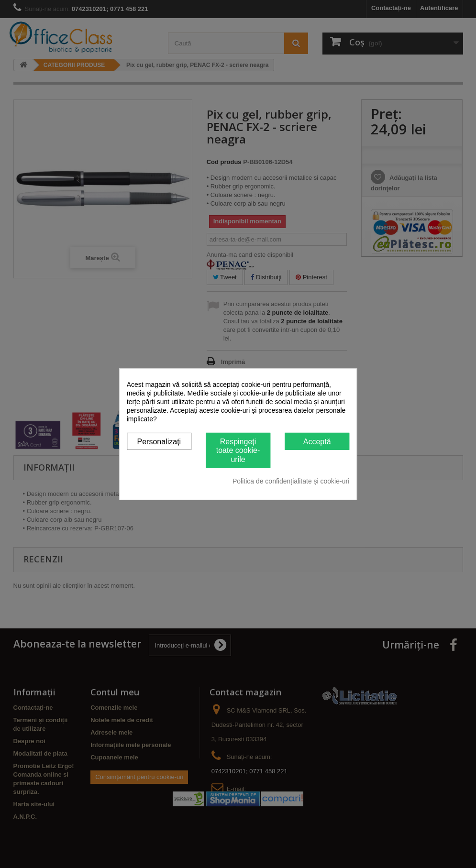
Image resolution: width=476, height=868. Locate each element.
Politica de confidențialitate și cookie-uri (291, 481)
